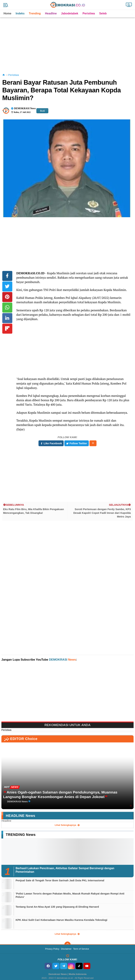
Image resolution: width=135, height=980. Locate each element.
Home (7, 13)
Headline (51, 13)
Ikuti (42, 111)
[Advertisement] (68, 42)
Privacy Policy (52, 949)
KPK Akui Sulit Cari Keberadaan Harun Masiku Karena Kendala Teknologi (62, 920)
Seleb (103, 13)
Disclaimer (66, 949)
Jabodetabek (70, 13)
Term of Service (81, 949)
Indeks (20, 13)
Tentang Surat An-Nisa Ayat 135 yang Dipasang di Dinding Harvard (57, 907)
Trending (35, 13)
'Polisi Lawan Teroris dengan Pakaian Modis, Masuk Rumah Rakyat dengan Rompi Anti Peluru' (70, 895)
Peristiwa (89, 13)
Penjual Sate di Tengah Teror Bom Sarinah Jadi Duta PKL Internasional (60, 880)
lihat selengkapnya (67, 825)
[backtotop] (67, 945)
